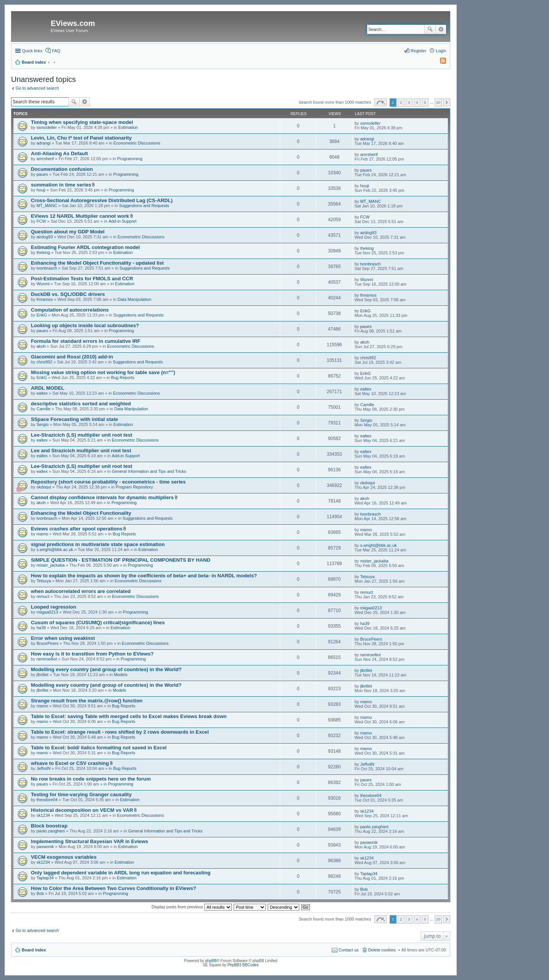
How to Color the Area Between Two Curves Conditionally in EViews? (114, 888)
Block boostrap (49, 826)
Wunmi (43, 284)
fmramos (45, 299)
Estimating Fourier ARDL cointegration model (85, 247)
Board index (34, 950)
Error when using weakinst (63, 638)
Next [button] (447, 102)
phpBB (211, 961)
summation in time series (61, 185)
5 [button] (425, 102)
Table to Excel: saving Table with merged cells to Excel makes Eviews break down (129, 716)
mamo (43, 534)
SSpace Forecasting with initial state (75, 419)
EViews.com (73, 23)
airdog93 (45, 237)
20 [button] (438, 102)
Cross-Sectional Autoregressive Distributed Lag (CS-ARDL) (102, 200)
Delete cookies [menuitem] (382, 950)
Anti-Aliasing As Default (59, 153)
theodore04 (47, 800)
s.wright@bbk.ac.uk (55, 549)
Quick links (32, 51)
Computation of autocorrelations (70, 310)
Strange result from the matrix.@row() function (87, 701)
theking (43, 252)
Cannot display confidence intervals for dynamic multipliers (102, 497)
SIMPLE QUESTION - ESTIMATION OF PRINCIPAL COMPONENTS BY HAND (121, 560)
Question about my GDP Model (68, 232)
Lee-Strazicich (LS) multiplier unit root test (82, 435)
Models (121, 675)
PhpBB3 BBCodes (243, 965)
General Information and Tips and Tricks (149, 471)
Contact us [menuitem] (349, 950)
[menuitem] (440, 62)
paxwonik (45, 847)
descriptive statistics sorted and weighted (81, 404)
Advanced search (441, 29)
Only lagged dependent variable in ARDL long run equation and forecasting (121, 873)
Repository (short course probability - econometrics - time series (108, 482)
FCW (41, 221)
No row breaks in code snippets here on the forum (91, 779)
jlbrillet (43, 675)
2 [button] (401, 102)
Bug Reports (123, 378)
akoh (41, 346)
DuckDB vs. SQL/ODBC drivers (68, 294)
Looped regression (54, 607)
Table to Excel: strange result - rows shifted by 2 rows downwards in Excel (120, 732)
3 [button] (409, 102)
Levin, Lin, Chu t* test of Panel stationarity (81, 138)
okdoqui (44, 487)
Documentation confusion (62, 169)
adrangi (44, 143)
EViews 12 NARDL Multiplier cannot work (80, 216)
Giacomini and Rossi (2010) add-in (72, 357)
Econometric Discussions (137, 143)
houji (41, 190)
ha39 (41, 628)
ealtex (42, 393)
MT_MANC (47, 206)
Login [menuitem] (441, 51)
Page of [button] (380, 102)
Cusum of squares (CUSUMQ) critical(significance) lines (98, 623)
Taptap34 (45, 878)
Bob (40, 893)
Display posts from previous (191, 907)
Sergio (43, 424)
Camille (44, 409)
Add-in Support (123, 221)
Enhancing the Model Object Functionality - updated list (97, 263)
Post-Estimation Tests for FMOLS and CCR (82, 279)
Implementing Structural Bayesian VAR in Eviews (90, 841)
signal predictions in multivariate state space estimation (98, 544)
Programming (130, 159)
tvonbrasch (47, 268)
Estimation (128, 127)
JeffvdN (44, 768)
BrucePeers (47, 643)
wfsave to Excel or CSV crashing (70, 763)
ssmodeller (47, 127)
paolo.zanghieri (51, 831)
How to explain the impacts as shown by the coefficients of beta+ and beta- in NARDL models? (144, 576)
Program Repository (134, 487)
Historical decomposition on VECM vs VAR (82, 810)
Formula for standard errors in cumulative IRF (86, 341)
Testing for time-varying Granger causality (81, 794)
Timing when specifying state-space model (82, 122)
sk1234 (43, 815)
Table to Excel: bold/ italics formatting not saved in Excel (99, 748)
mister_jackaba (51, 565)
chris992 (45, 362)
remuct (43, 596)
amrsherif (45, 159)
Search (430, 29)
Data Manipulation (134, 299)
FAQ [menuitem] (56, 51)
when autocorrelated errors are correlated (81, 591)
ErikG (42, 315)
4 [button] (417, 102)
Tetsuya (44, 581)
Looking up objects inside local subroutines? (85, 325)
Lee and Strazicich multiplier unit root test (81, 451)
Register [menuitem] (418, 51)
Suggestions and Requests (144, 206)
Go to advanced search (37, 88)
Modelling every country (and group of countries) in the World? (106, 669)
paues (42, 174)
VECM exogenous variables (64, 857)
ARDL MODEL (48, 388)
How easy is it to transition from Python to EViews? (92, 654)
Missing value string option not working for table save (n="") (103, 372)
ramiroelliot (47, 659)
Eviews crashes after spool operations (77, 529)
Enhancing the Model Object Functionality (81, 513)
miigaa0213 (47, 612)
